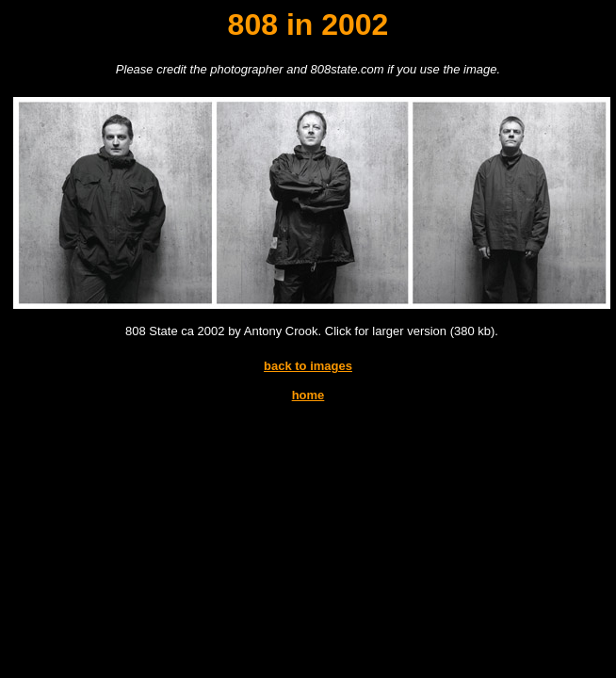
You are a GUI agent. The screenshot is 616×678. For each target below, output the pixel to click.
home (308, 395)
